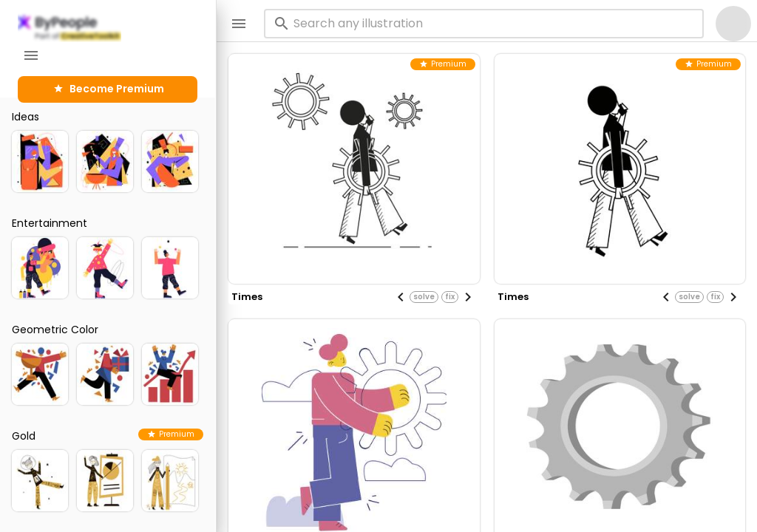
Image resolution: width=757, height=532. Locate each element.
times (247, 297)
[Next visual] (468, 297)
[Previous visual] (401, 297)
